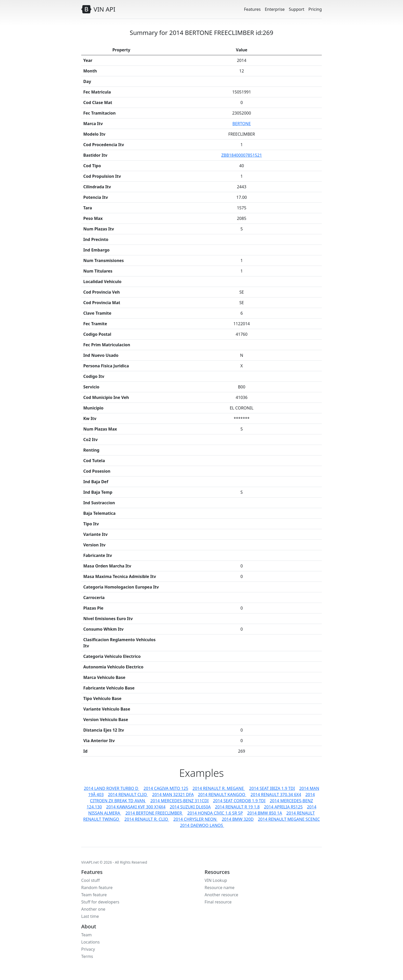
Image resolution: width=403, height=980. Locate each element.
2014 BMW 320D (238, 819)
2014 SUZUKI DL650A (190, 807)
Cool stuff (90, 880)
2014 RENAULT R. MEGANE (219, 788)
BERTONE (241, 124)
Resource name (219, 888)
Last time (90, 916)
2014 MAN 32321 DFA (173, 795)
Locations (90, 942)
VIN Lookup (216, 880)
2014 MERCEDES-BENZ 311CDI (180, 801)
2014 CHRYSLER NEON (196, 819)
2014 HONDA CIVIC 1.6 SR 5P (215, 813)
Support (297, 9)
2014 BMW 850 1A (265, 813)
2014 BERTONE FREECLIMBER (154, 813)
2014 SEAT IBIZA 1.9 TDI (272, 788)
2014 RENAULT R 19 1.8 (237, 807)
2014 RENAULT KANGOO (222, 795)
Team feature (94, 895)
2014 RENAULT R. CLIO (147, 819)
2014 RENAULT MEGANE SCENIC (289, 819)
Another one (93, 909)
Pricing (315, 9)
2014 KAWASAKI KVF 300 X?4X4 (136, 807)
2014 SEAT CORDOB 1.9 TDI (239, 801)
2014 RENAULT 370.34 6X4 (276, 795)
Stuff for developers (100, 902)
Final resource (218, 902)
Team (86, 935)
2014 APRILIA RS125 (283, 807)
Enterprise (275, 9)
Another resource (221, 895)
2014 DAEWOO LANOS (202, 825)
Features (252, 9)
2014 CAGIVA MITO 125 (166, 788)
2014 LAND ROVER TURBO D (112, 788)
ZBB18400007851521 (242, 155)
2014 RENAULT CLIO (128, 795)
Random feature (97, 888)
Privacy (88, 949)
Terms (87, 956)
